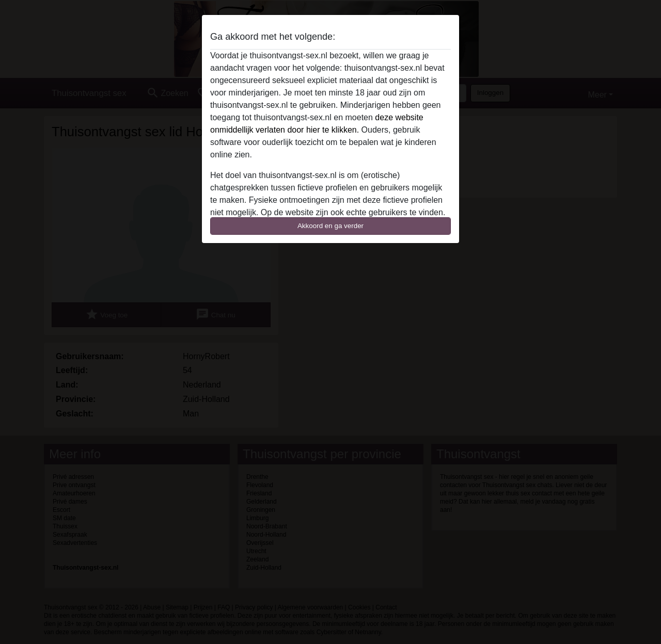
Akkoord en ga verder (330, 226)
